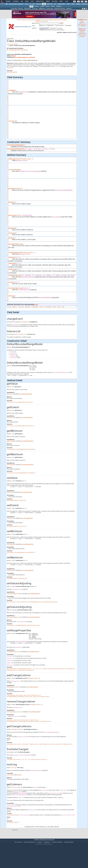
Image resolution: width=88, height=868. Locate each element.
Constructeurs (82, 35)
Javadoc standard (54, 20)
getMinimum (12, 233)
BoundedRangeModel (13, 50)
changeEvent (12, 90)
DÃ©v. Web (50, 4)
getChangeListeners (15, 189)
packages (68, 25)
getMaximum (12, 228)
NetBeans (59, 6)
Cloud (26, 4)
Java (44, 4)
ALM (34, 4)
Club (66, 1)
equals (14, 307)
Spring (42, 6)
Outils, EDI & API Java (60, 9)
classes (42, 25)
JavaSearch (69, 9)
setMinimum (12, 269)
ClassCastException (13, 815)
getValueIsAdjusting (15, 244)
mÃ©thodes (50, 25)
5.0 (42, 21)
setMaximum (12, 264)
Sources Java (50, 9)
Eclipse (53, 6)
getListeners (13, 215)
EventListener (8, 216)
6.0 (46, 21)
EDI (55, 4)
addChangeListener (15, 159)
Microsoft (39, 4)
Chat (32, 1)
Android (47, 6)
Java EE (45, 20)
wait (54, 307)
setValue (11, 282)
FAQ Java (20, 9)
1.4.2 (38, 21)
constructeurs (59, 25)
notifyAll (48, 307)
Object (14, 56)
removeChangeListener (16, 253)
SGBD (68, 4)
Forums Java (14, 9)
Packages (82, 36)
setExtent (12, 258)
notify (42, 307)
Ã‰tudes (55, 1)
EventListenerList (8, 127)
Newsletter (40, 1)
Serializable (24, 50)
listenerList (13, 121)
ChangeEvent (8, 98)
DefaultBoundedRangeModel (16, 145)
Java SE (38, 20)
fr (81, 21)
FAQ (22, 1)
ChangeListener (26, 159)
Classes (82, 32)
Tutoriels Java (27, 9)
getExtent (12, 202)
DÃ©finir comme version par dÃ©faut (82, 24)
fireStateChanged (14, 170)
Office (73, 4)
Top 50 (27, 20)
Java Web (36, 6)
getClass (28, 307)
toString (11, 296)
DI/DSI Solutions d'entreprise (16, 4)
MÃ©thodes (82, 33)
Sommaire (21, 20)
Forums (8, 1)
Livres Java (35, 9)
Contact (64, 20)
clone (9, 307)
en (83, 21)
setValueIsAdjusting (15, 288)
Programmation (61, 4)
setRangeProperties (15, 275)
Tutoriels (16, 1)
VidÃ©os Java (42, 9)
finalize (21, 307)
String (8, 297)
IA (30, 4)
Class (20, 215)
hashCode (35, 307)
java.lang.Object (12, 44)
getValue (11, 238)
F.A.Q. (32, 20)
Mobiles (78, 4)
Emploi (48, 1)
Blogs (27, 1)
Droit (61, 1)
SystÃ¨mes (85, 4)
